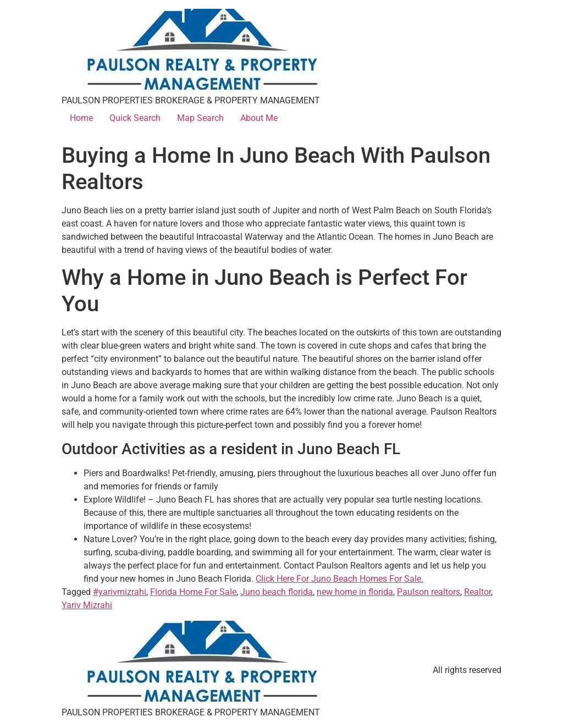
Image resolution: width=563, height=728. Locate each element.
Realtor (478, 592)
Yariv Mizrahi (87, 605)
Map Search (200, 118)
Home (81, 118)
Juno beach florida (277, 592)
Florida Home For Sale (193, 592)
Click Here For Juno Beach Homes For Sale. (340, 579)
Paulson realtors (429, 592)
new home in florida (355, 592)
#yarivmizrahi (120, 592)
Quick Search (135, 118)
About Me (259, 118)
